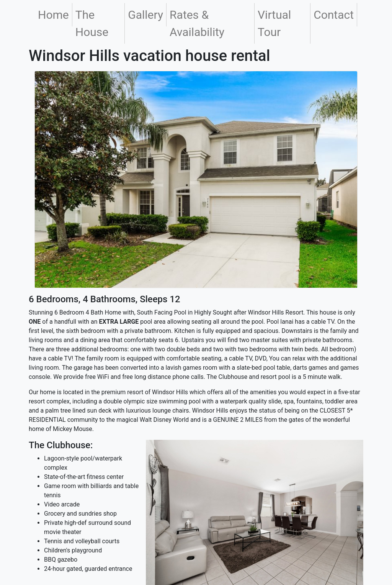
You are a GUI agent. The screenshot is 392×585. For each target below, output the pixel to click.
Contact (334, 15)
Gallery (145, 15)
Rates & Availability (197, 23)
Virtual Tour (274, 23)
